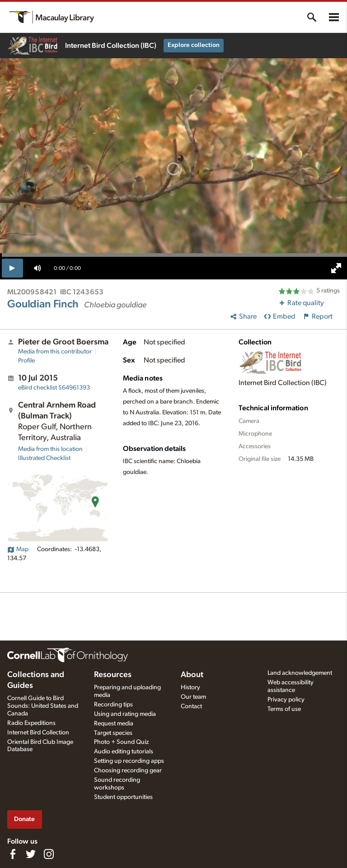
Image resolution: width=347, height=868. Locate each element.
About (192, 675)
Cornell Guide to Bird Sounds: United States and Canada (43, 706)
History (190, 687)
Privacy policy (286, 700)
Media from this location (50, 449)
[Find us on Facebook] (13, 854)
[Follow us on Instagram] (49, 854)
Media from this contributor (55, 352)
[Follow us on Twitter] (31, 854)
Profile (26, 361)
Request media (114, 724)
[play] (12, 268)
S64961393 (54, 388)
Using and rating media (125, 714)
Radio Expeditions (31, 723)
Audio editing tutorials (124, 752)
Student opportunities (123, 797)
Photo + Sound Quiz (121, 742)
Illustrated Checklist (44, 458)
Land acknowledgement (300, 673)
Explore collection (194, 45)
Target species (113, 733)
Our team (193, 697)
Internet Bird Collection (38, 733)
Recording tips (113, 705)
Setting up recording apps (129, 761)
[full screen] (336, 268)
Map (18, 549)
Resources (113, 675)
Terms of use (284, 709)
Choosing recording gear (128, 771)
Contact (191, 706)
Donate (24, 819)
